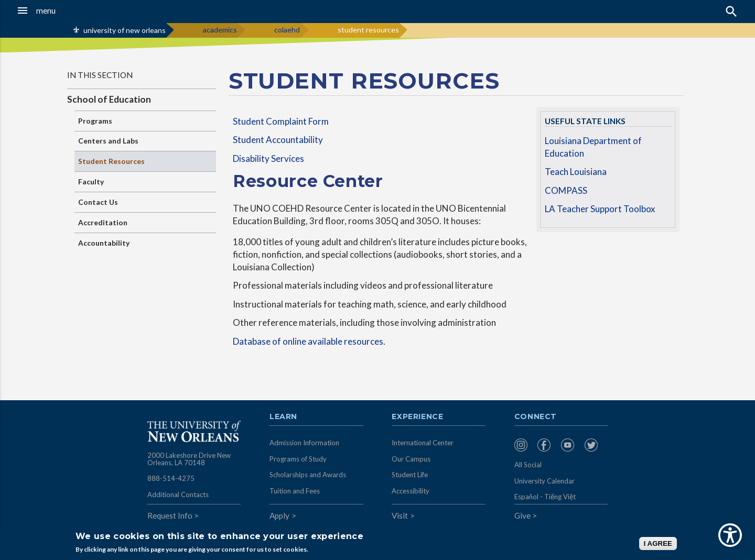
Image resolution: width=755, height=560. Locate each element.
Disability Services (268, 158)
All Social (528, 465)
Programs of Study (298, 459)
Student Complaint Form (281, 121)
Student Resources (111, 161)
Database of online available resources (308, 341)
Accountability (104, 243)
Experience (417, 417)
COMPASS (566, 190)
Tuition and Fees (295, 491)
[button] (70, 10)
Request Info (170, 515)
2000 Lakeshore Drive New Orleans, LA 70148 (189, 459)
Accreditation (103, 222)
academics (220, 30)
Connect (536, 417)
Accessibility (411, 491)
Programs (95, 121)
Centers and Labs (108, 141)
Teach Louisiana (576, 172)
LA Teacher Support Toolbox (600, 209)
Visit (400, 515)
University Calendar (544, 481)
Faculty (91, 182)
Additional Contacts (178, 495)
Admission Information (304, 443)
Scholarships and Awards (308, 475)
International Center (423, 443)
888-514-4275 (171, 478)
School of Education (109, 99)
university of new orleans (125, 30)
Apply (279, 515)
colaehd (287, 30)
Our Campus (411, 459)
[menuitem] (524, 445)
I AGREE (658, 543)
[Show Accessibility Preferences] (730, 535)
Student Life (410, 475)
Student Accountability (278, 140)
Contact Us (98, 202)
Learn (283, 417)
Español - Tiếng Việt (545, 497)
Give (522, 515)
